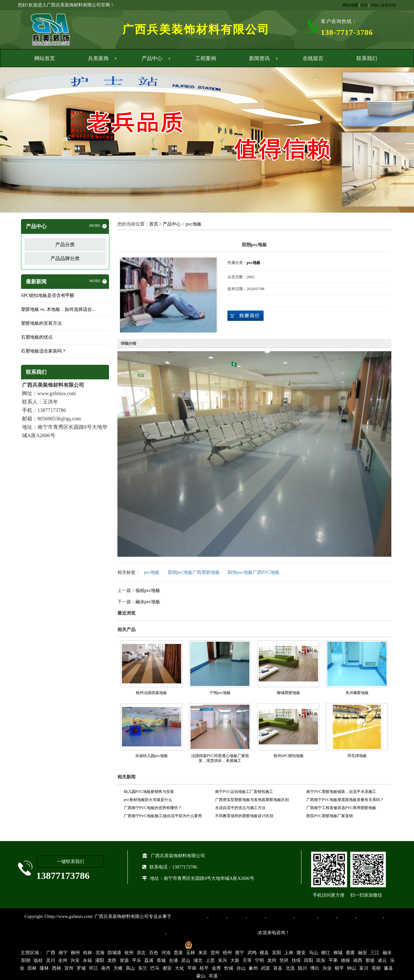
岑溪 (213, 976)
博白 (315, 968)
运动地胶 (256, 917)
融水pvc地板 (148, 602)
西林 (57, 968)
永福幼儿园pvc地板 (152, 756)
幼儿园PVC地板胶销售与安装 (149, 792)
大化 (180, 968)
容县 (278, 968)
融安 (363, 953)
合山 (241, 968)
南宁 (63, 953)
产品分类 (65, 245)
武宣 (266, 968)
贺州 (215, 953)
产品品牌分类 (65, 258)
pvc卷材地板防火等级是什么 (148, 800)
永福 (87, 960)
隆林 (44, 968)
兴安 (75, 960)
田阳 (309, 960)
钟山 (352, 968)
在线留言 (313, 58)
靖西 (358, 960)
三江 (375, 953)
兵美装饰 (98, 58)
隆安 (301, 953)
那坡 (370, 960)
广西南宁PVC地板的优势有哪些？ (153, 808)
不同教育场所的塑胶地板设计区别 (244, 816)
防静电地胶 (306, 917)
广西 (51, 953)
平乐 (136, 960)
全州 (63, 960)
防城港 (114, 953)
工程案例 (206, 58)
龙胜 (112, 960)
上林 (289, 953)
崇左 (141, 953)
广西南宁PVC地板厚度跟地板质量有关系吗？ (345, 800)
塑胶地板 (217, 917)
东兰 (143, 968)
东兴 (223, 960)
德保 (345, 960)
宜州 (69, 968)
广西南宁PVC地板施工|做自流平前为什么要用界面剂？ (163, 817)
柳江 (326, 953)
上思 (210, 960)
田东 (321, 960)
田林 (32, 968)
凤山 (130, 968)
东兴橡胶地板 (357, 693)
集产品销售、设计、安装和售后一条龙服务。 (212, 933)
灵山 (186, 960)
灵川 (50, 960)
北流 (290, 968)
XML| (375, 5)
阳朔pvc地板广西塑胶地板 (194, 572)
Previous (21, 141)
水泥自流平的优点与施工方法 (240, 808)
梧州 (227, 953)
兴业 (327, 968)
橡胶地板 (237, 917)
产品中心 (152, 58)
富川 (364, 968)
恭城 (161, 960)
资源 (124, 960)
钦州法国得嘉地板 (151, 693)
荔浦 (149, 960)
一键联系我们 (71, 862)
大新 (235, 960)
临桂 (38, 960)
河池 (166, 953)
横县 (264, 953)
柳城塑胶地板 (289, 693)
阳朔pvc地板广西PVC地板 (253, 572)
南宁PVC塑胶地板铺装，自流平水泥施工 (341, 792)
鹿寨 (350, 953)
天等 (247, 960)
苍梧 (376, 968)
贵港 (178, 953)
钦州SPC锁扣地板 (289, 756)
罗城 (81, 968)
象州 (253, 968)
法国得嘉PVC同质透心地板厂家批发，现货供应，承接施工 (220, 758)
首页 (154, 224)
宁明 (259, 960)
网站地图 (350, 5)
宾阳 (277, 953)
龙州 (272, 960)
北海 (100, 953)
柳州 (75, 953)
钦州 (129, 953)
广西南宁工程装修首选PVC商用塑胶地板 (341, 808)
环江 (93, 968)
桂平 (204, 968)
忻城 (229, 968)
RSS (364, 5)
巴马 (155, 968)
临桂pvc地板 (148, 590)
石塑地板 (346, 917)
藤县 (388, 968)
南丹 (106, 968)
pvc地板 (193, 224)
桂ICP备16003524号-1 (159, 945)
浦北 (198, 960)
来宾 (203, 953)
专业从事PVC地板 (189, 917)
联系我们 (367, 58)
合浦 (173, 960)
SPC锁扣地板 (370, 917)
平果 (333, 960)
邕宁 (240, 953)
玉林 (191, 953)
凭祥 (284, 960)
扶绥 (296, 960)
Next (393, 141)
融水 (387, 953)
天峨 (118, 968)
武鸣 (252, 953)
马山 (313, 953)
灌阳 (100, 960)
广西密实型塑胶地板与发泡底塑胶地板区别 (252, 800)
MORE (98, 226)
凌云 (382, 960)
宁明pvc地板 (220, 693)
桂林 (88, 953)
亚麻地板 (327, 917)
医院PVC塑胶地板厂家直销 (329, 816)
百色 (154, 953)
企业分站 (388, 5)
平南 (192, 968)
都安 (167, 968)
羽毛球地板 (357, 756)
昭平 (339, 968)
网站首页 (45, 58)
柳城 (338, 953)
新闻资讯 (259, 58)
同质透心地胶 (280, 917)
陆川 (302, 968)
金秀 (216, 968)
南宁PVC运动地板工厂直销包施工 (244, 792)
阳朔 (26, 960)
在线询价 (245, 316)
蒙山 (201, 976)
